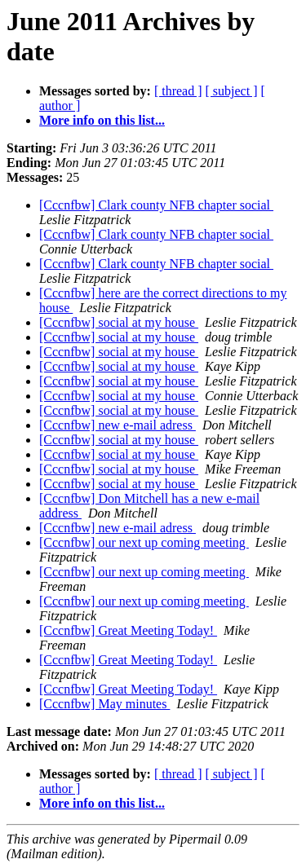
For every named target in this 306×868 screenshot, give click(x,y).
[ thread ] (178, 91)
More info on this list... (102, 120)
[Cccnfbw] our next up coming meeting (144, 542)
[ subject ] (232, 91)
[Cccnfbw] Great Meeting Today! (128, 630)
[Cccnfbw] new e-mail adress (118, 425)
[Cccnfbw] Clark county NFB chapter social (156, 205)
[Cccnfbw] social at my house (119, 322)
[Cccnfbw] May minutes (104, 704)
